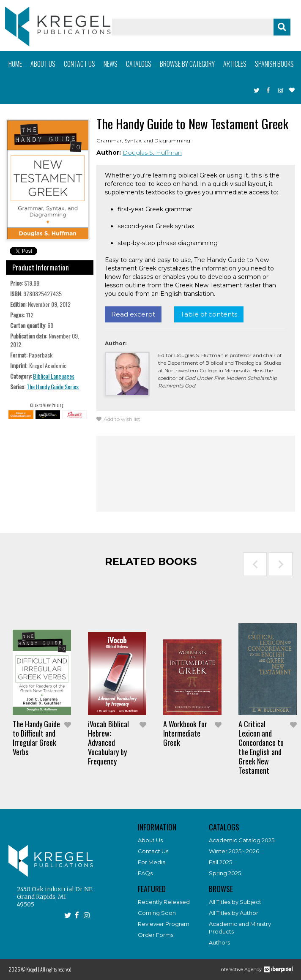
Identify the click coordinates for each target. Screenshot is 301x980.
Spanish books (274, 64)
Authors (219, 942)
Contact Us (153, 851)
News (111, 64)
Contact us (79, 64)
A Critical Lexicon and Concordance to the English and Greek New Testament (261, 747)
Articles (235, 64)
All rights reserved (56, 969)
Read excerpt (133, 314)
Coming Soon (157, 913)
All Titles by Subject (235, 902)
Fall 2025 (220, 862)
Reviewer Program (164, 924)
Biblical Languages (54, 376)
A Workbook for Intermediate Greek (185, 733)
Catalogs (139, 64)
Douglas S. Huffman (152, 153)
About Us (150, 840)
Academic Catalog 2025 (242, 840)
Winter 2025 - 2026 (234, 851)
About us (43, 64)
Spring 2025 (225, 873)
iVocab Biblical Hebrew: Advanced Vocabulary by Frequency (108, 743)
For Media (152, 862)
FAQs (145, 873)
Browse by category (187, 64)
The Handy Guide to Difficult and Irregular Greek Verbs (36, 738)
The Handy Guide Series (53, 386)
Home (15, 64)
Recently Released (164, 902)
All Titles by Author (234, 913)
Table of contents (209, 314)
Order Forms (156, 935)
